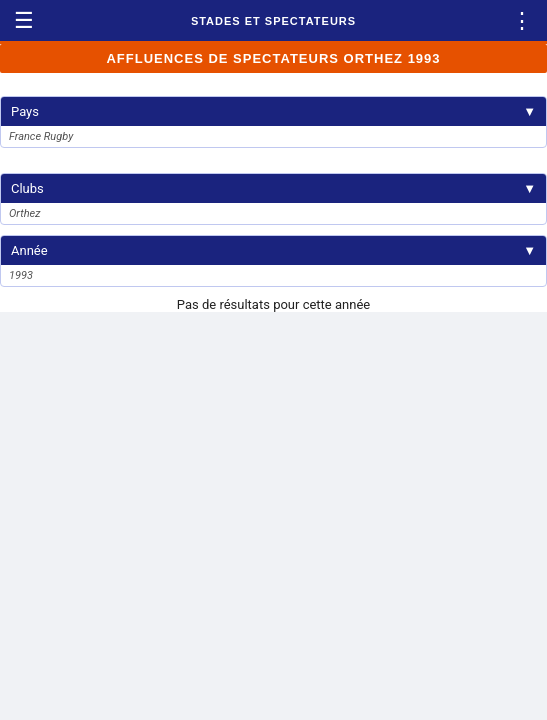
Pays (273, 111)
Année (273, 250)
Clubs (273, 188)
